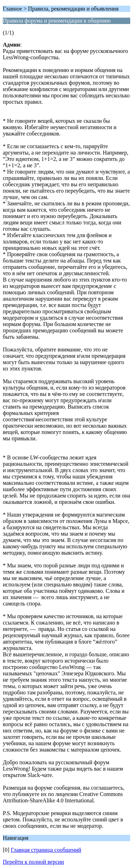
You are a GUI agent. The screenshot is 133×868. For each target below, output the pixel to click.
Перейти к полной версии (33, 862)
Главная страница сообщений (46, 850)
